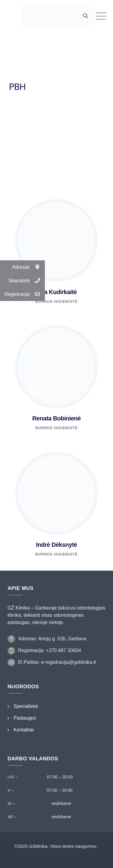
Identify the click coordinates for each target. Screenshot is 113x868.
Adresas (28, 267)
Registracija (25, 294)
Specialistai (26, 706)
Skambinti (27, 281)
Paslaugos (25, 718)
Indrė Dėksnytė (56, 545)
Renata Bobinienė (56, 418)
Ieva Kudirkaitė (56, 292)
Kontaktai (24, 730)
